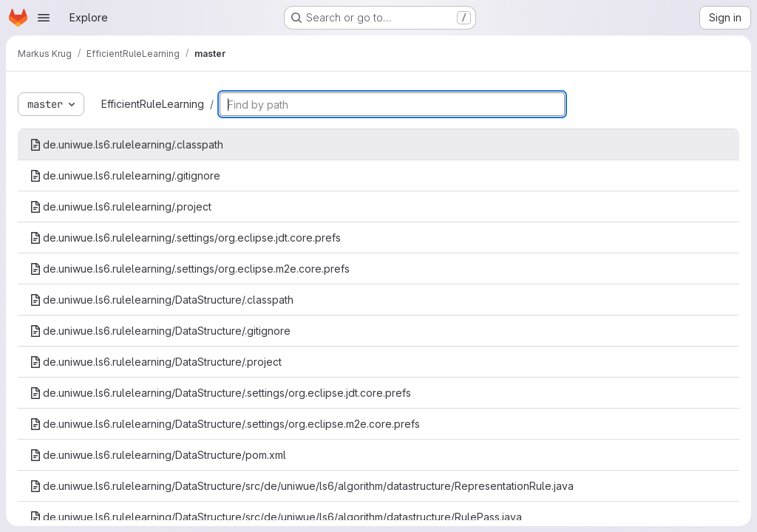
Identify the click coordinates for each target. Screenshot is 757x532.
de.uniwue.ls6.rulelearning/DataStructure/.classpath (162, 300)
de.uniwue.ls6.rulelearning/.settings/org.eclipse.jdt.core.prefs (185, 238)
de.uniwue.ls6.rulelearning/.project (120, 207)
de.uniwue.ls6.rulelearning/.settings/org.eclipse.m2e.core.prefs (190, 269)
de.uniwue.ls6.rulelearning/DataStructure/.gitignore (160, 331)
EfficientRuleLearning (153, 104)
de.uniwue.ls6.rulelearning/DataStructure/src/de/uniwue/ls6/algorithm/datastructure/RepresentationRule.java (302, 486)
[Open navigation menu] (44, 18)
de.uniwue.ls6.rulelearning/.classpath (126, 144)
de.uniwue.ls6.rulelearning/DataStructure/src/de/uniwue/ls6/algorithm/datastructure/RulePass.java (276, 517)
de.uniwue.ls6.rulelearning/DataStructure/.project (156, 362)
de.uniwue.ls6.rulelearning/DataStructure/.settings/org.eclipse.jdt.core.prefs (220, 393)
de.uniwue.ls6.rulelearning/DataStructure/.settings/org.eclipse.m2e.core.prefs (225, 424)
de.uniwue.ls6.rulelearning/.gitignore (125, 175)
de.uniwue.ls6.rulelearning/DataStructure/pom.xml (158, 455)
